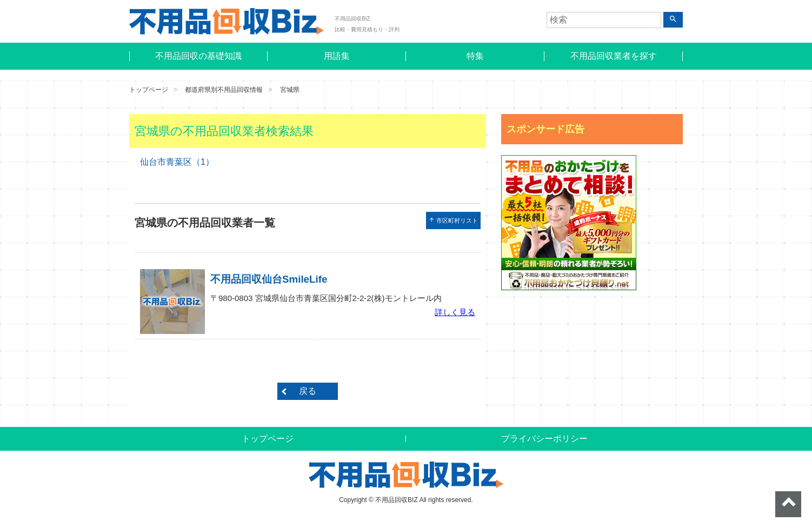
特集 (475, 56)
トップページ (149, 90)
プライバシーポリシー (544, 439)
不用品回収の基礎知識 (198, 56)
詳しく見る (455, 312)
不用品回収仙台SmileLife (269, 279)
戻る (308, 391)
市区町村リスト (453, 220)
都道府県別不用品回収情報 (224, 90)
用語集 (337, 56)
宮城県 (290, 90)
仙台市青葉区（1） (177, 162)
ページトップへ (788, 504)
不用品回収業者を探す (614, 56)
